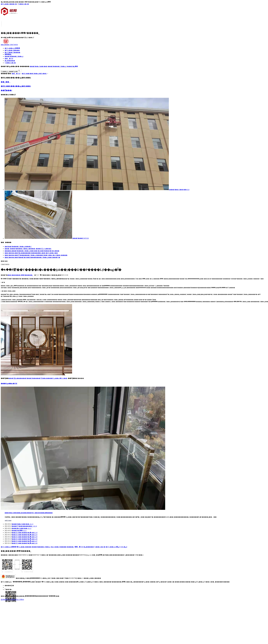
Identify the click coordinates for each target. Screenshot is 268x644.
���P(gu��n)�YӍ (9, 384)
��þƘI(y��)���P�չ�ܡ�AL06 (25, 543)
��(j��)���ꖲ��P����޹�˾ (20, 275)
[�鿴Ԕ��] (8, 521)
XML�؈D (124, 547)
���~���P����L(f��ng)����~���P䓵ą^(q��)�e (28, 249)
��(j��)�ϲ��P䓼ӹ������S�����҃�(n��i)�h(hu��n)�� (31, 253)
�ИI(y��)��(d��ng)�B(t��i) (34, 74)
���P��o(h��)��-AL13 (23, 524)
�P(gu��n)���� (12, 50)
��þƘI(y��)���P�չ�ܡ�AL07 (25, 541)
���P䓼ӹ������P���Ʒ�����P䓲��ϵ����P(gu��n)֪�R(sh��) (38, 378)
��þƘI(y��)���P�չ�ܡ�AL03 (25, 535)
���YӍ (9, 59)
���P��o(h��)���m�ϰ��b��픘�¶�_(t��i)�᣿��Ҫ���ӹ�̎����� (29, 513)
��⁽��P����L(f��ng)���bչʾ (18, 247)
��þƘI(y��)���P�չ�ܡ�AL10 (25, 533)
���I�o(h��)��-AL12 (22, 528)
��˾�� (6, 82)
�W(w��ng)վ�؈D (113, 547)
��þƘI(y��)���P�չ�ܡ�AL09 (25, 537)
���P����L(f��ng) (14, 56)
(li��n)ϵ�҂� (23, 4)
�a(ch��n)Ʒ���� (12, 52)
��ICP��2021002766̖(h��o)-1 (72, 578)
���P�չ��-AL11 (19, 530)
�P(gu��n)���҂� (9, 4)
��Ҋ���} (6, 90)
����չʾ (8, 54)
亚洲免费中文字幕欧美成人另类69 (12, 600)
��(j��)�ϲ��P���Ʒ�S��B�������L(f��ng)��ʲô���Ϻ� (32, 257)
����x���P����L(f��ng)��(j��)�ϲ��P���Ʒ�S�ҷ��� (32, 251)
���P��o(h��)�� (38, 66)
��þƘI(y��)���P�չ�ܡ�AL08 (25, 539)
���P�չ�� (72, 66)
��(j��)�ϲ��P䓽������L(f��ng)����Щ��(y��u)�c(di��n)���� (36, 255)
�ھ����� (10, 61)
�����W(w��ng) (40, 578)
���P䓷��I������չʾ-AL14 (24, 526)
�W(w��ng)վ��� (12, 48)
